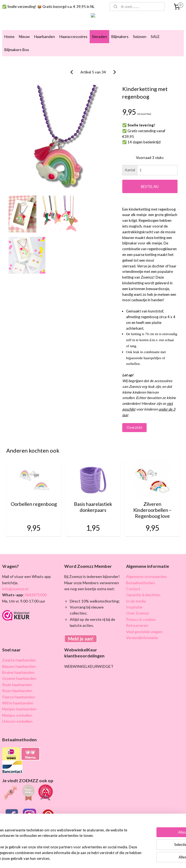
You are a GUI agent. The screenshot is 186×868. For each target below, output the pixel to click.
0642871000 (35, 595)
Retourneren (137, 625)
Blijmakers (120, 36)
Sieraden (99, 36)
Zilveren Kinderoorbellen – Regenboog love (152, 510)
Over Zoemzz (137, 613)
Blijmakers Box (17, 50)
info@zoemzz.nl (15, 589)
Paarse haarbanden (19, 697)
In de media (136, 601)
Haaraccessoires (73, 36)
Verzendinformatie (142, 638)
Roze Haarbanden (17, 691)
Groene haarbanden (19, 678)
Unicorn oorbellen (17, 721)
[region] (57, 836)
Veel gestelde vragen (144, 632)
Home (9, 36)
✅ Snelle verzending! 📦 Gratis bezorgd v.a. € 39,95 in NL (48, 7)
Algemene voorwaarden (146, 576)
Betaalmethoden (140, 583)
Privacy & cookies (141, 619)
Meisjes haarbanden (19, 709)
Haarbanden (45, 36)
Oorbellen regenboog (34, 504)
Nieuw (24, 36)
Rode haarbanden (17, 685)
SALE (155, 36)
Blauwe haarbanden (19, 666)
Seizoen (140, 36)
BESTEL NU (150, 186)
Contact (133, 589)
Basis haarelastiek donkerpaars (93, 507)
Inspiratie (134, 607)
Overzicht (134, 427)
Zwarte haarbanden (19, 660)
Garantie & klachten (143, 595)
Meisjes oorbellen (17, 715)
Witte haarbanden (18, 703)
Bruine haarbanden (18, 672)
